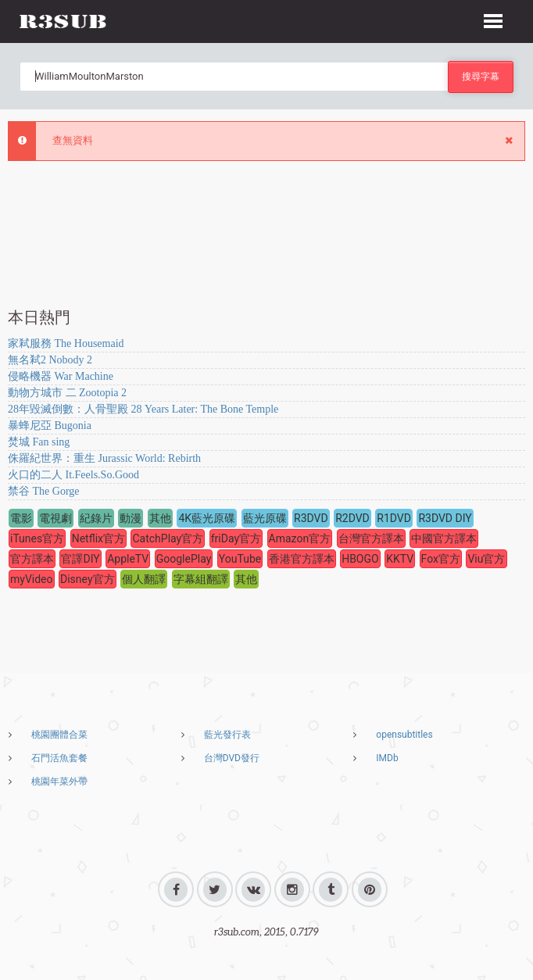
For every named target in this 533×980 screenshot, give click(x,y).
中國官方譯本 (444, 538)
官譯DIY (80, 559)
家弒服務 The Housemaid (66, 343)
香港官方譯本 (302, 559)
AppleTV (128, 559)
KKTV (400, 559)
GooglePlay (184, 559)
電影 (21, 518)
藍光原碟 (265, 518)
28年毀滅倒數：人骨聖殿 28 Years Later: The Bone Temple (143, 409)
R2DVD (352, 518)
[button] (493, 19)
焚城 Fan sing (39, 442)
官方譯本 (32, 559)
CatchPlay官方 (168, 538)
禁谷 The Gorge (44, 491)
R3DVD (311, 518)
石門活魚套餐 (59, 758)
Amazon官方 (300, 538)
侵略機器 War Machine (61, 376)
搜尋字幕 (481, 76)
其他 (160, 518)
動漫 (131, 518)
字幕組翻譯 (201, 579)
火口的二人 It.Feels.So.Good (73, 475)
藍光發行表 (227, 735)
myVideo (32, 579)
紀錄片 (96, 518)
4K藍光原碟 (207, 518)
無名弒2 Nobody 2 (50, 360)
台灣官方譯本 (371, 538)
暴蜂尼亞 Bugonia (50, 426)
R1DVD (394, 518)
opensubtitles (404, 735)
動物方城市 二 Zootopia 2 (67, 393)
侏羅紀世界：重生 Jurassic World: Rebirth (104, 458)
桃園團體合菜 (59, 735)
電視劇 (55, 518)
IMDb (387, 758)
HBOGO (360, 559)
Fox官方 (441, 559)
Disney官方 (88, 579)
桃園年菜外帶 (59, 781)
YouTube (240, 559)
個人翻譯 (144, 579)
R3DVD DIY (445, 518)
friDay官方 (236, 538)
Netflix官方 (98, 538)
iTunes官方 (37, 538)
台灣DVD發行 (232, 758)
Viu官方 (486, 559)
